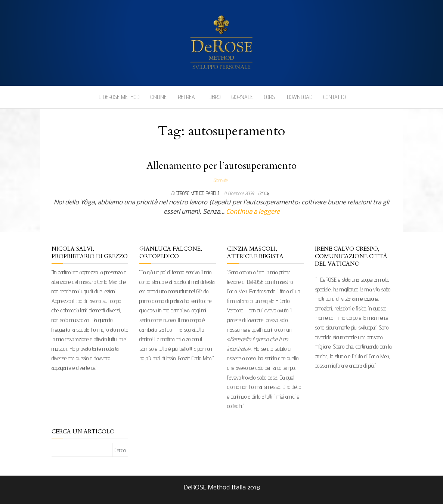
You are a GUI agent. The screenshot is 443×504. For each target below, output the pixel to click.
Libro (214, 97)
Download (300, 97)
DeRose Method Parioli (198, 193)
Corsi (270, 97)
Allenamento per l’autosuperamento (221, 166)
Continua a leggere (253, 212)
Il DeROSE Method (118, 97)
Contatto (334, 97)
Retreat (188, 97)
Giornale (242, 97)
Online (159, 97)
